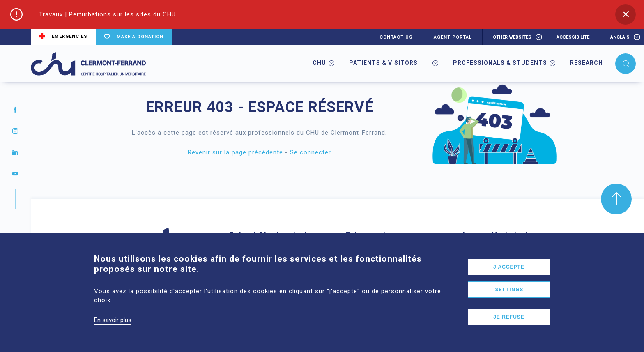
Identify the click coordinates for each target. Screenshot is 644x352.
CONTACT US (396, 37)
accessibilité (573, 37)
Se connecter (310, 152)
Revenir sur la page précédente (235, 152)
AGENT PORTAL (453, 37)
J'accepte (509, 280)
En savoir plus (113, 333)
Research (586, 63)
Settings (509, 302)
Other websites (512, 37)
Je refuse (509, 330)
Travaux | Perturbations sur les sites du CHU (107, 14)
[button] (626, 14)
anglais (620, 37)
